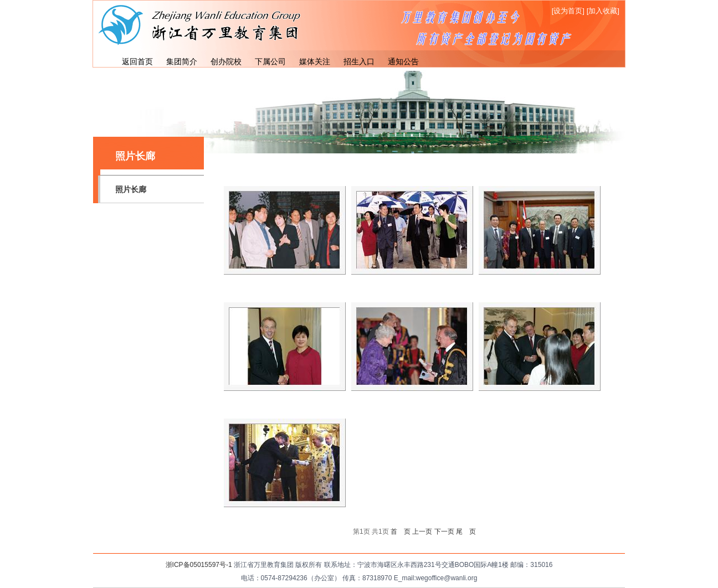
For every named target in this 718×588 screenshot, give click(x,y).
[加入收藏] (603, 11)
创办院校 (226, 61)
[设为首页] (568, 11)
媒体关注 (315, 61)
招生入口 (359, 61)
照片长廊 (131, 189)
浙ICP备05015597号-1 (199, 565)
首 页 (401, 532)
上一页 (422, 532)
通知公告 (403, 61)
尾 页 (466, 532)
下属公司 (270, 61)
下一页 (444, 532)
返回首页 (137, 61)
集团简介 (182, 61)
